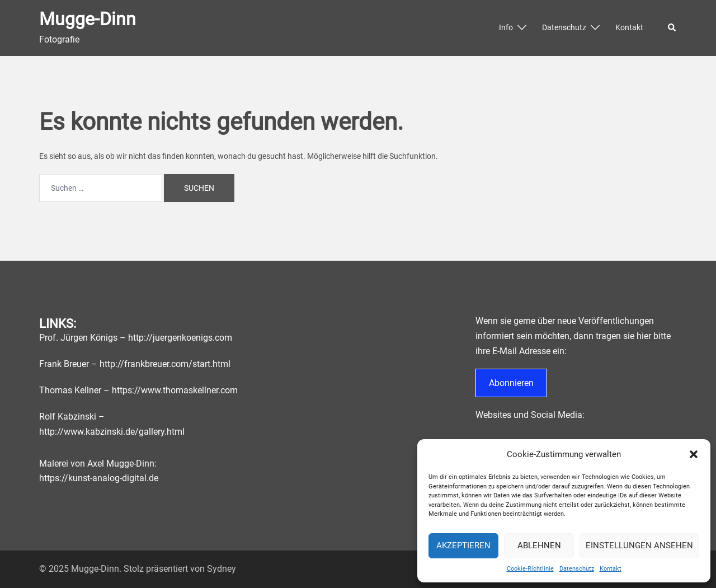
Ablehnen (539, 545)
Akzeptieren (463, 545)
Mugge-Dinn (88, 19)
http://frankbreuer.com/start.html (165, 364)
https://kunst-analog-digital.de (99, 478)
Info (506, 27)
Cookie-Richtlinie (530, 569)
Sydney (222, 569)
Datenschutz (577, 569)
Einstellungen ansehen (639, 545)
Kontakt (611, 569)
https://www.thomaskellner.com (175, 390)
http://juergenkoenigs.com (180, 338)
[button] (694, 454)
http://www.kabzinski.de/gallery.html (112, 432)
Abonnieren (511, 383)
